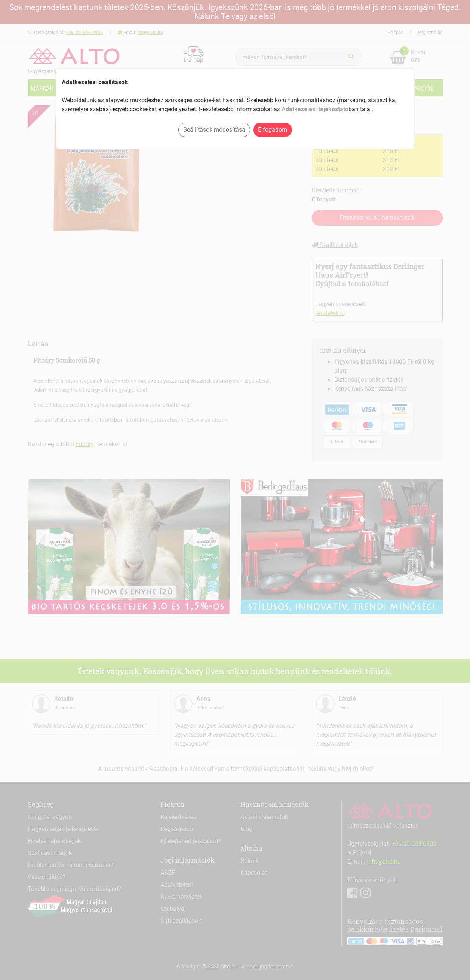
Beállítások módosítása (214, 130)
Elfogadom (273, 130)
